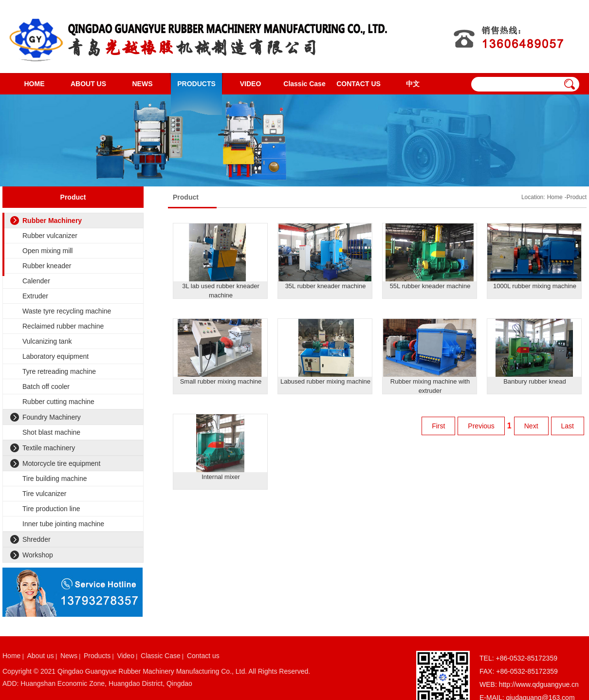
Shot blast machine (51, 432)
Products (97, 656)
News (69, 656)
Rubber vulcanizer (50, 236)
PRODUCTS (196, 84)
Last (568, 426)
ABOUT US (88, 84)
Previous (481, 426)
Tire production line (51, 509)
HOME (35, 84)
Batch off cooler (46, 387)
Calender (36, 281)
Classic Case (304, 84)
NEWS (143, 84)
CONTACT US (359, 84)
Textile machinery (49, 448)
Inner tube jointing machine (63, 524)
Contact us (203, 656)
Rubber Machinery (52, 221)
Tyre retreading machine (59, 371)
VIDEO (251, 84)
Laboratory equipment (55, 356)
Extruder (35, 296)
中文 (413, 84)
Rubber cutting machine (58, 402)
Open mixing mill (47, 251)
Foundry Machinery (52, 417)
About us (40, 656)
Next (531, 426)
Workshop (38, 555)
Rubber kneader (47, 266)
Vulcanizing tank (47, 341)
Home (555, 197)
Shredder (37, 539)
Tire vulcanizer (45, 494)
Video (126, 656)
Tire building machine (55, 479)
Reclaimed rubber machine (63, 326)
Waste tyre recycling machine (67, 311)
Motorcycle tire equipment (61, 463)
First (438, 426)
